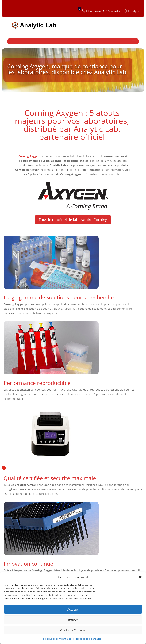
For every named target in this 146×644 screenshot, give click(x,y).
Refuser (73, 620)
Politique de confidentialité (57, 639)
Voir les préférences (73, 630)
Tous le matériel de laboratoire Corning (73, 220)
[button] (140, 577)
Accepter (73, 609)
